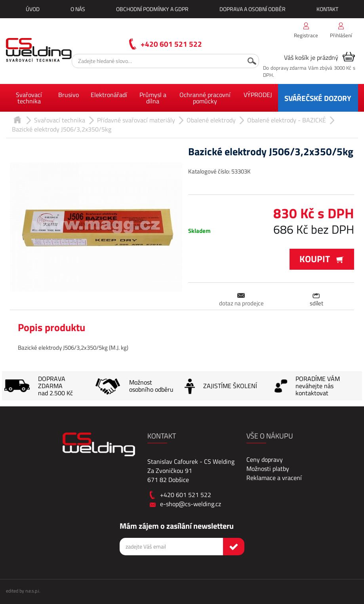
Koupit (322, 259)
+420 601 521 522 (171, 44)
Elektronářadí (109, 95)
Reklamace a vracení (274, 478)
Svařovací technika (29, 98)
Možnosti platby (268, 469)
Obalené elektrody (211, 120)
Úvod (33, 9)
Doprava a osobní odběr (253, 9)
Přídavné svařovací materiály (136, 120)
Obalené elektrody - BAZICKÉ (287, 120)
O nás (78, 9)
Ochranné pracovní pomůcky (205, 98)
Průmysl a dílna (153, 98)
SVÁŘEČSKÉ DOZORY (318, 98)
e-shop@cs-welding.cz (191, 504)
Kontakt (327, 9)
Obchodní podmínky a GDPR (152, 9)
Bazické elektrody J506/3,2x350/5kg (62, 129)
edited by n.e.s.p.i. (23, 591)
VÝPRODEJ (258, 95)
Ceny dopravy (265, 459)
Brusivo (69, 95)
